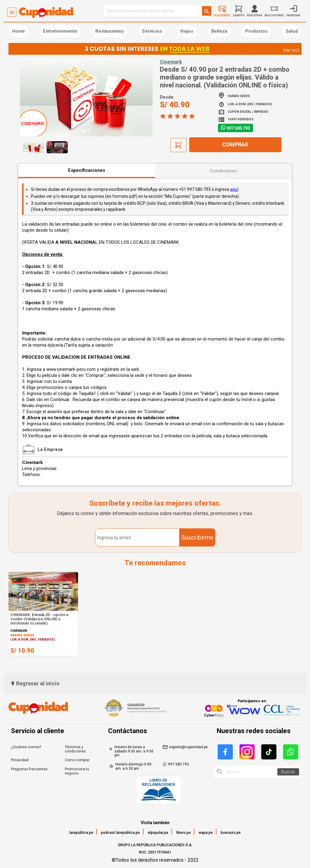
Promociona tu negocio (77, 771)
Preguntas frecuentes (29, 769)
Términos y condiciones (75, 749)
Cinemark (171, 62)
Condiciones (223, 171)
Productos (256, 31)
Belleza (219, 31)
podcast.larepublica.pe (120, 833)
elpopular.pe (158, 833)
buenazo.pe (231, 833)
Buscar (288, 772)
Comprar (235, 144)
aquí (234, 189)
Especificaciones (87, 170)
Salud (292, 31)
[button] (84, 131)
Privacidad (20, 760)
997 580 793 (238, 128)
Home (18, 31)
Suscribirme (197, 537)
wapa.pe (206, 833)
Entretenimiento (60, 31)
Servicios (152, 31)
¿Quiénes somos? (26, 747)
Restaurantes (110, 31)
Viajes (187, 31)
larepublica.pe (81, 833)
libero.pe (183, 833)
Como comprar (77, 760)
